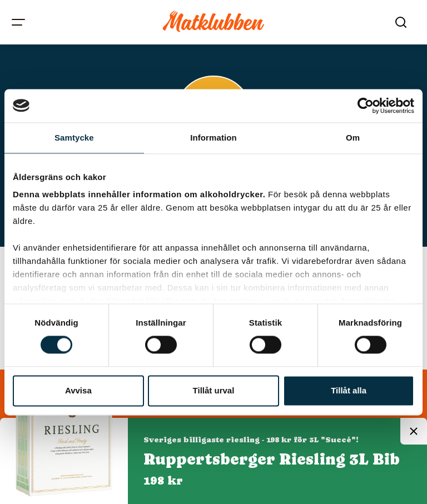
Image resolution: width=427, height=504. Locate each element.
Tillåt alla (349, 390)
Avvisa (78, 390)
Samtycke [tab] (74, 138)
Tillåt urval (214, 390)
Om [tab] (353, 138)
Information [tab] (213, 138)
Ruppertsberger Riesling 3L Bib (272, 459)
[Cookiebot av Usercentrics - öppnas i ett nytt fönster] (366, 106)
